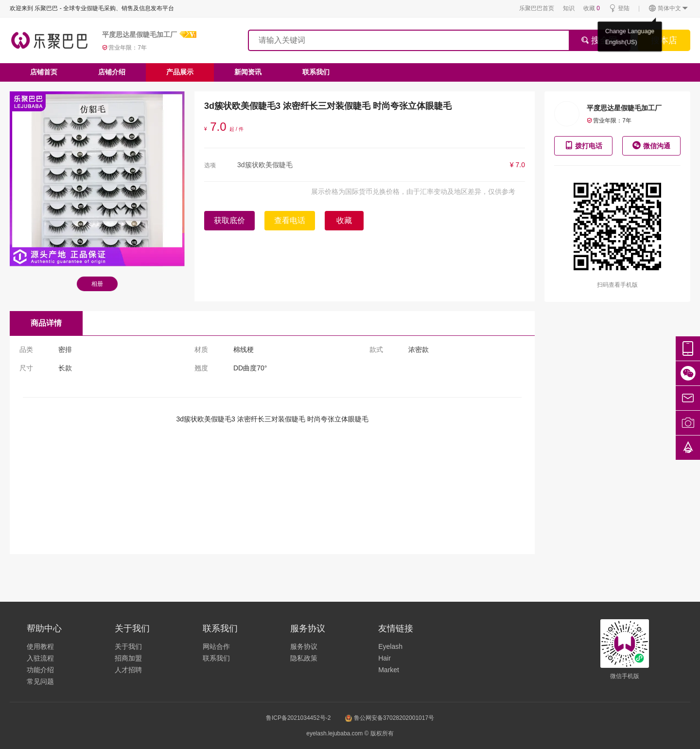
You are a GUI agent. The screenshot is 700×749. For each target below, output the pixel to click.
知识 (569, 8)
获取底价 (229, 220)
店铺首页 (44, 72)
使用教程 (40, 646)
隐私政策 (304, 658)
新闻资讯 (248, 72)
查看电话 (290, 220)
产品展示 (180, 72)
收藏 (592, 8)
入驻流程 (40, 658)
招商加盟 (128, 658)
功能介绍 (40, 670)
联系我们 (316, 72)
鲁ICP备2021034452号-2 (298, 718)
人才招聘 (128, 670)
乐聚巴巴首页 (537, 8)
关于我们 (128, 646)
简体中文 (669, 9)
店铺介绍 (112, 72)
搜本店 (664, 40)
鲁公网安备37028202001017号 (390, 718)
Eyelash (390, 646)
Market (389, 670)
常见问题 (40, 681)
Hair (385, 658)
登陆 (619, 9)
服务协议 (304, 646)
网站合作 (216, 646)
